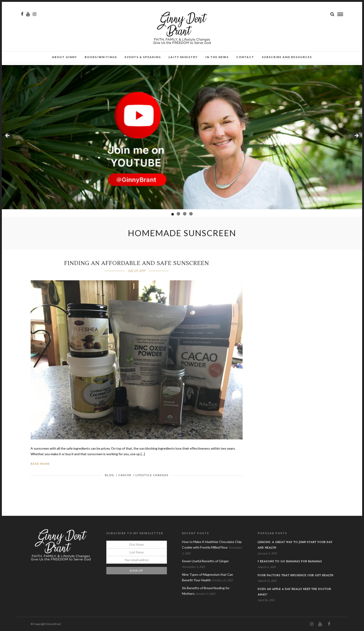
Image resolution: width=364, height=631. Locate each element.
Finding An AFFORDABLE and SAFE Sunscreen (136, 263)
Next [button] (356, 136)
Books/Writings (101, 57)
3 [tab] (185, 214)
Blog (110, 475)
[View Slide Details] (182, 137)
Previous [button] (8, 136)
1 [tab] (173, 214)
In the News (217, 57)
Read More (40, 464)
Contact (245, 57)
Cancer (125, 475)
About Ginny (65, 57)
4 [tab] (191, 214)
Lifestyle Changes (152, 475)
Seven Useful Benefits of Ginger (205, 561)
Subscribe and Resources (287, 57)
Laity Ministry (183, 57)
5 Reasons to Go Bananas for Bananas (290, 561)
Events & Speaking (143, 57)
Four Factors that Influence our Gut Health (296, 575)
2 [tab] (178, 214)
